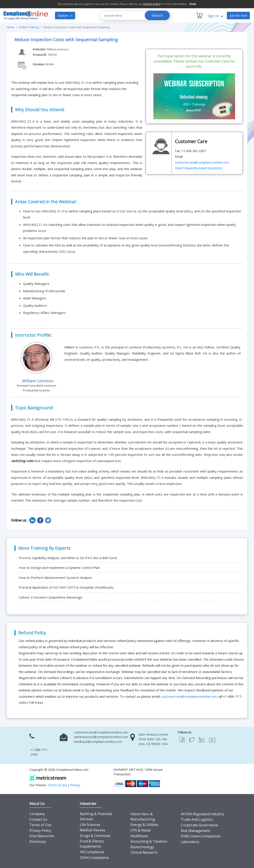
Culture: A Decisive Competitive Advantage (51, 597)
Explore (65, 16)
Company (37, 814)
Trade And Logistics (197, 819)
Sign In (215, 16)
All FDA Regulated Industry (202, 814)
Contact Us (38, 819)
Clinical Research (144, 852)
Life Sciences (90, 825)
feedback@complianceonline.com (98, 742)
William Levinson (58, 49)
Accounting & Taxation (149, 841)
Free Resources (42, 836)
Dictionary (38, 842)
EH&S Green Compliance (201, 836)
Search (157, 15)
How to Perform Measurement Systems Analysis (55, 578)
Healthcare (139, 836)
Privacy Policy (40, 830)
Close (193, 4)
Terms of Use (40, 825)
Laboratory (190, 842)
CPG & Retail (140, 830)
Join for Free (238, 16)
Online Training (29, 27)
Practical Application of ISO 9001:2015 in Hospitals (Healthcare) (66, 587)
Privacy (75, 785)
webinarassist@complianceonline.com (101, 737)
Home (11, 27)
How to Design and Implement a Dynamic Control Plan (59, 568)
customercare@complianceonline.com (202, 162)
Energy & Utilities (144, 825)
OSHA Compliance (94, 858)
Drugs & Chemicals (95, 836)
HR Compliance (92, 852)
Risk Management (196, 831)
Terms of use (57, 785)
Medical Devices (93, 830)
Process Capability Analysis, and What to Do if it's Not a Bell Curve (68, 558)
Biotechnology (142, 847)
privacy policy (152, 4)
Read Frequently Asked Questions (199, 168)
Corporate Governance (199, 825)
